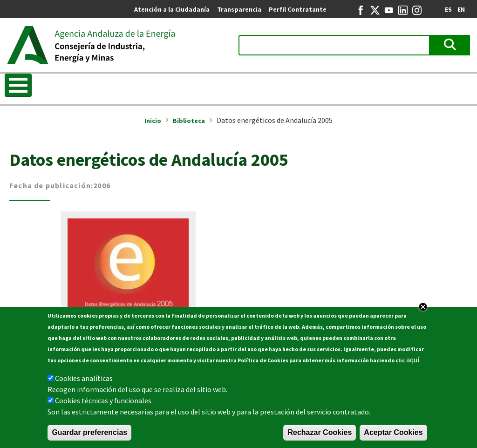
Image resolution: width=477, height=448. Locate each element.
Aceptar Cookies (393, 436)
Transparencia (239, 9)
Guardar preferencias (89, 436)
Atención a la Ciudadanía (172, 9)
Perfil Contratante (298, 9)
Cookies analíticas (84, 382)
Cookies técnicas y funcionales (103, 404)
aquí (413, 363)
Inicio (153, 121)
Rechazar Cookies (320, 436)
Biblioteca (189, 121)
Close (423, 311)
